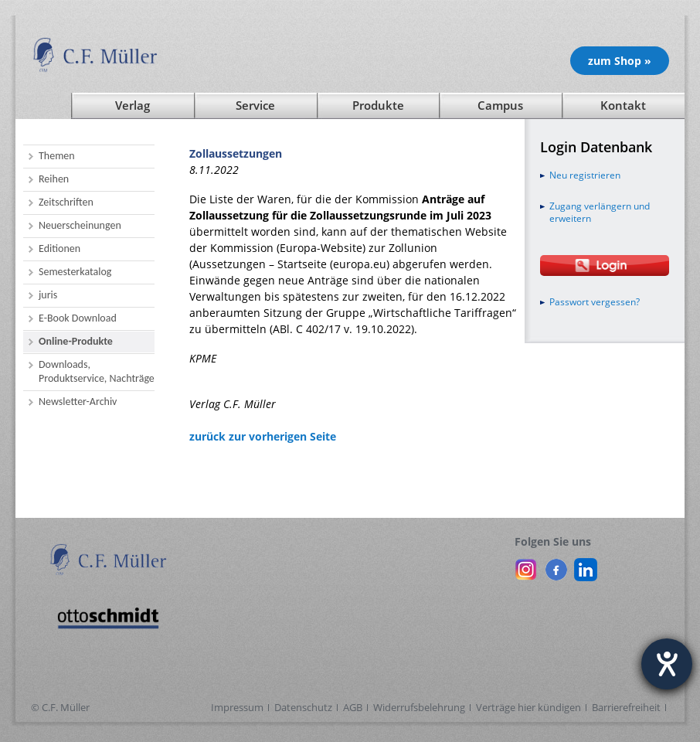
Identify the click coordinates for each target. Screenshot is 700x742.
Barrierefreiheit (626, 707)
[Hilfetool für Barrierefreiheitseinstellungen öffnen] (667, 664)
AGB (353, 707)
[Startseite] (43, 106)
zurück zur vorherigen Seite (263, 436)
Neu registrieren (585, 175)
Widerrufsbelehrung (419, 707)
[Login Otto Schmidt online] (605, 265)
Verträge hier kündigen (528, 707)
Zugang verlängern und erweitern (600, 213)
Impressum (237, 707)
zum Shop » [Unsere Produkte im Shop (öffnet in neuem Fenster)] (620, 61)
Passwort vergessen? (595, 302)
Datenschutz (303, 707)
